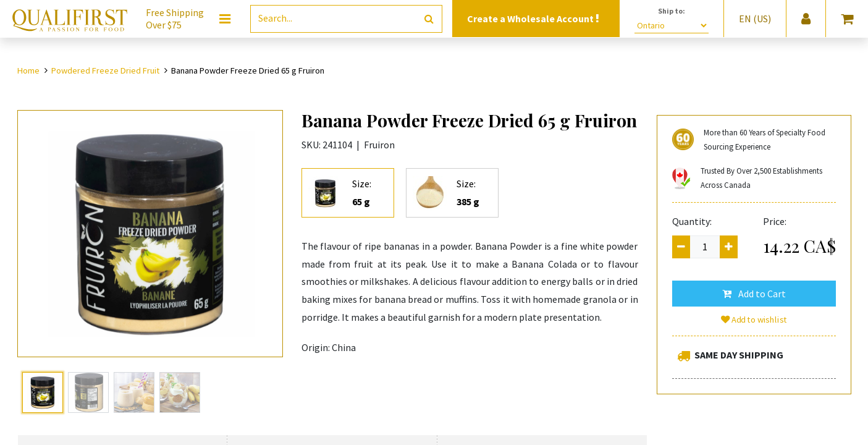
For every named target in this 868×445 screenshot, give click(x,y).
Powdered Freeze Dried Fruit (105, 70)
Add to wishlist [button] (754, 320)
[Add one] (729, 247)
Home (28, 70)
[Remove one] (681, 247)
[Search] (429, 19)
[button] (754, 294)
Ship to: (672, 11)
